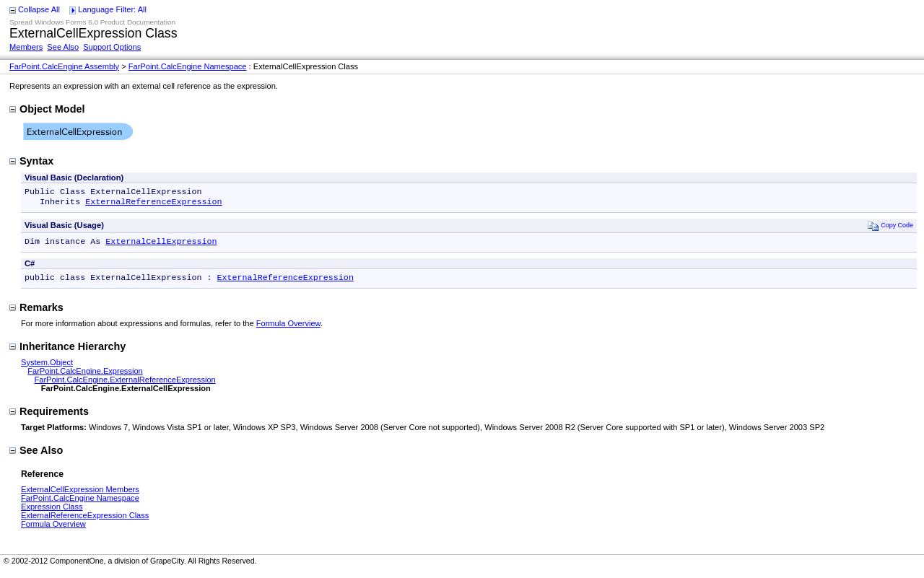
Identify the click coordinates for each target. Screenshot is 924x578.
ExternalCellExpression (161, 245)
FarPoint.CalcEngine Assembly (64, 66)
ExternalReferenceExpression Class (85, 521)
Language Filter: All (112, 9)
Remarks (36, 313)
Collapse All (39, 9)
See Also (63, 47)
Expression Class (52, 512)
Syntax (31, 161)
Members (26, 47)
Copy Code (890, 228)
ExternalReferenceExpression (153, 204)
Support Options (112, 47)
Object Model (47, 109)
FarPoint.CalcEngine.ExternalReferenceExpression (125, 385)
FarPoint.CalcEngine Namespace (188, 66)
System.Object (47, 368)
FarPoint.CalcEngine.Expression (85, 377)
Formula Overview (288, 329)
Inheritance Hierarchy (67, 352)
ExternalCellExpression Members (80, 495)
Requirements (49, 417)
